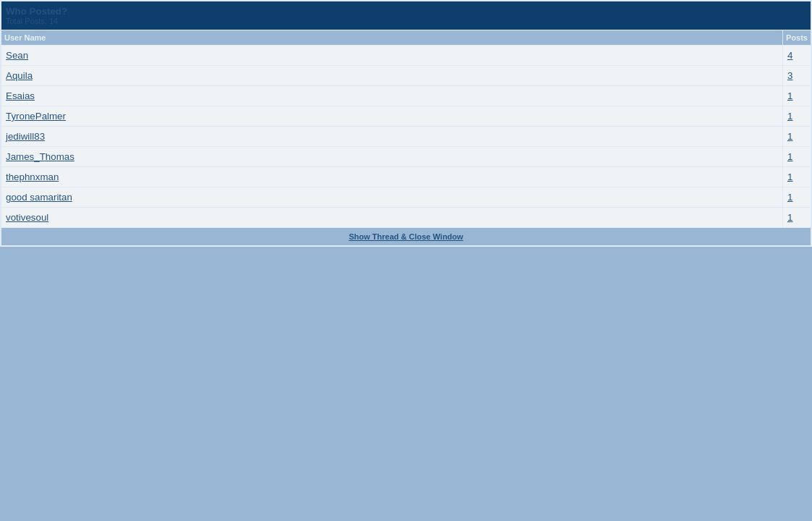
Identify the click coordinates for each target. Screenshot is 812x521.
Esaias (20, 96)
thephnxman (32, 177)
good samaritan (39, 197)
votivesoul (27, 217)
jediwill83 (25, 136)
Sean (17, 55)
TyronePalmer (36, 116)
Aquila (19, 76)
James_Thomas (40, 157)
